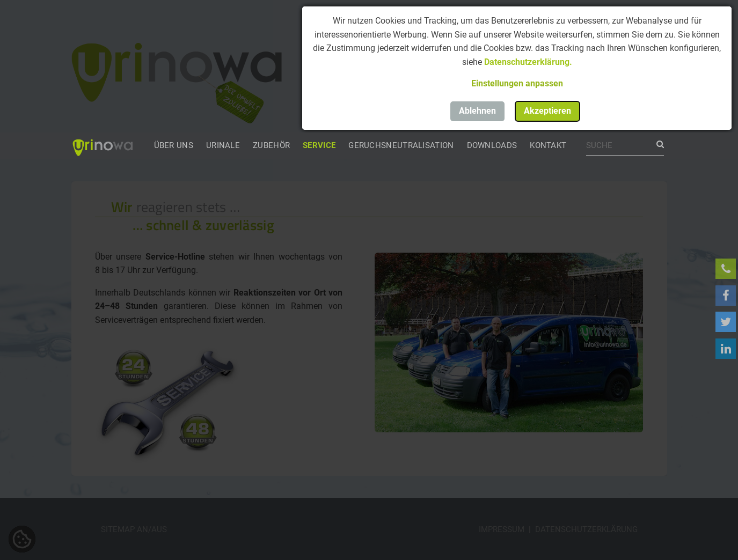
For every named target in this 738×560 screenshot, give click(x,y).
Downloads (492, 145)
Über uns (174, 145)
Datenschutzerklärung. (528, 62)
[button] (517, 84)
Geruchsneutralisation (401, 145)
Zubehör (271, 145)
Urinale (223, 145)
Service (319, 145)
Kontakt (548, 145)
